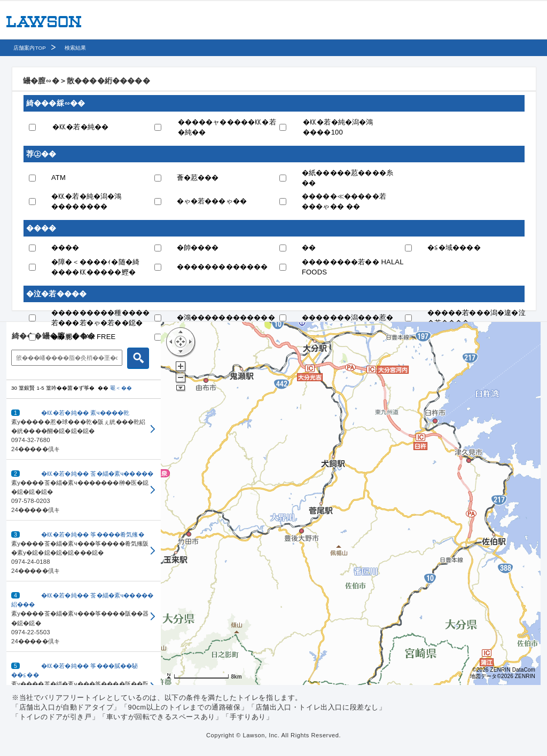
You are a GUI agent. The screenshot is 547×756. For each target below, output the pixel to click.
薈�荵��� (198, 178)
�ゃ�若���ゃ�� (212, 201)
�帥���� (198, 247)
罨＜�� (121, 388)
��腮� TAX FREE (83, 337)
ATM (58, 178)
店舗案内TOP (30, 48)
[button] (84, 429)
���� (65, 247)
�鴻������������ (226, 317)
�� (309, 247)
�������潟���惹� (347, 317)
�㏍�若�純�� (80, 127)
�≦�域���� (454, 247)
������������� (222, 267)
